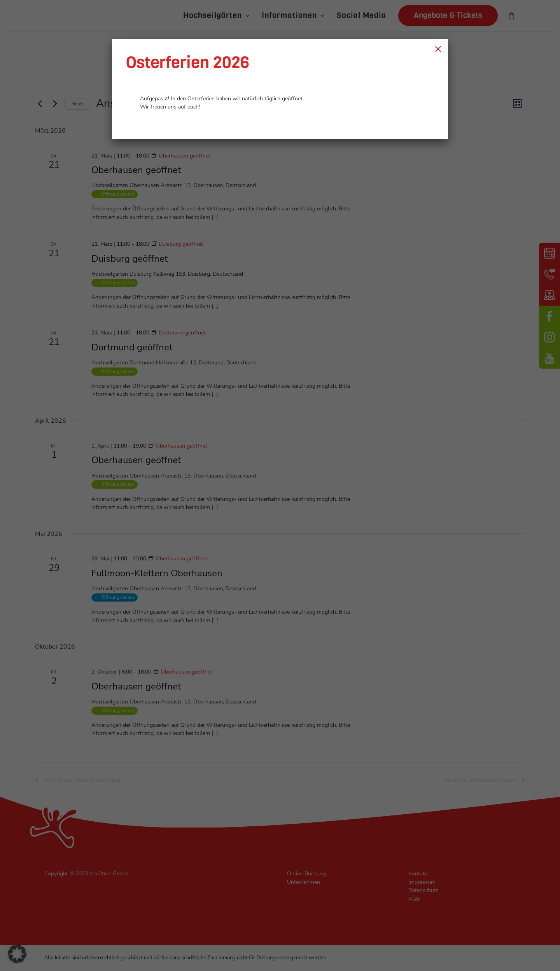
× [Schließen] (438, 49)
